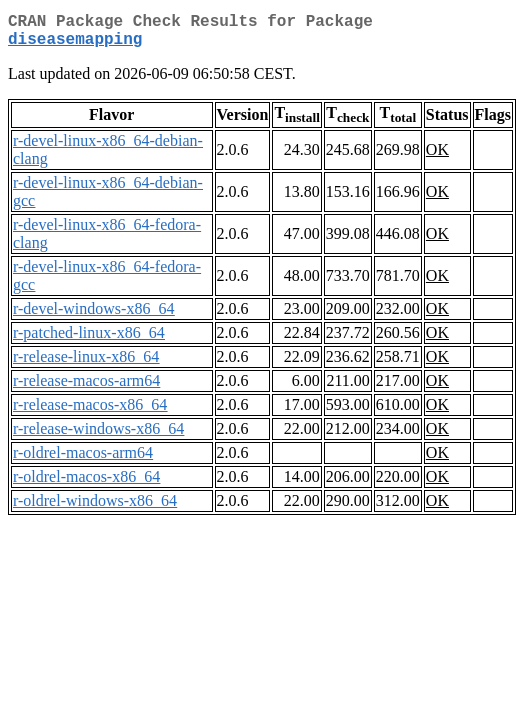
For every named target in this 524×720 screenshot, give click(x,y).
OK (437, 157)
